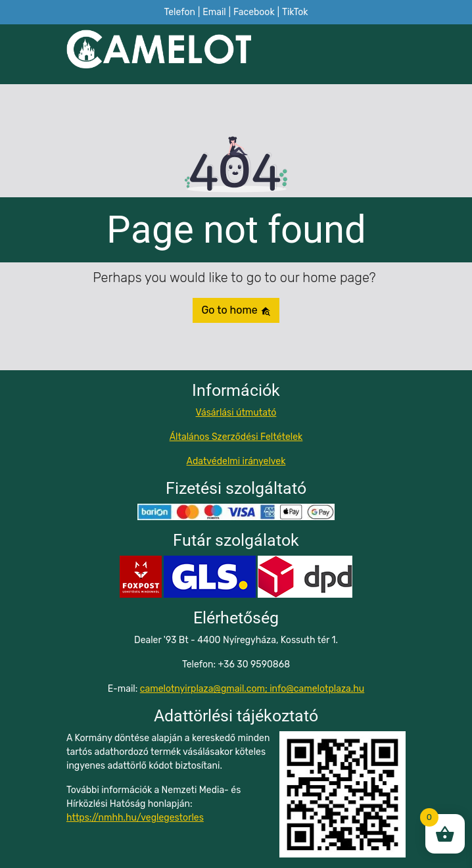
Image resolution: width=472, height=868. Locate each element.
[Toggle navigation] (398, 55)
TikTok (295, 12)
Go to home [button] (236, 310)
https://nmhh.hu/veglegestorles (135, 818)
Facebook (254, 12)
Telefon (179, 12)
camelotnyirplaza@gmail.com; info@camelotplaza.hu (252, 689)
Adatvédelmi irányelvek (236, 461)
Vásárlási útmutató (236, 413)
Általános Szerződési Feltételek (236, 437)
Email (214, 12)
